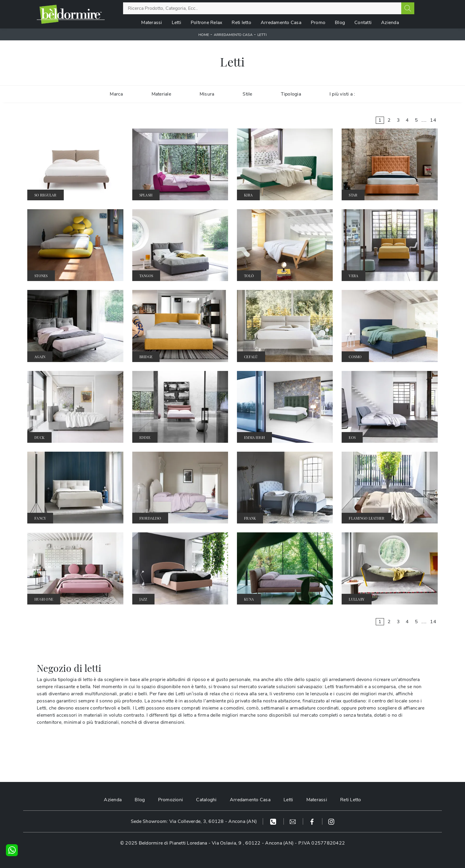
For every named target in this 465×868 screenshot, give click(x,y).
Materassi (152, 23)
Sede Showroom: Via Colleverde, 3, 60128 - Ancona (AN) (194, 821)
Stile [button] (247, 94)
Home (204, 35)
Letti (176, 23)
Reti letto (241, 23)
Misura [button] (207, 94)
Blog (340, 23)
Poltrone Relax (207, 23)
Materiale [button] (161, 94)
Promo (318, 23)
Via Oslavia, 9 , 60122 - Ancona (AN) (253, 843)
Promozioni (171, 800)
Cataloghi (206, 800)
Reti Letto (351, 800)
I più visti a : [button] (342, 94)
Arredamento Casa (281, 23)
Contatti (363, 23)
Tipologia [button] (291, 94)
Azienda (390, 23)
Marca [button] (116, 94)
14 (433, 120)
